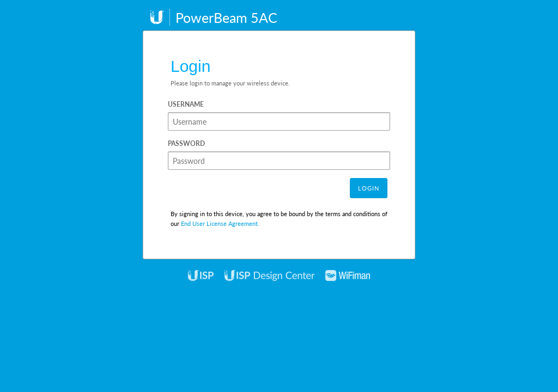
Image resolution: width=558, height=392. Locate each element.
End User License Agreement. (220, 223)
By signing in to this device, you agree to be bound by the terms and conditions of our (279, 219)
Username (186, 104)
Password (186, 143)
